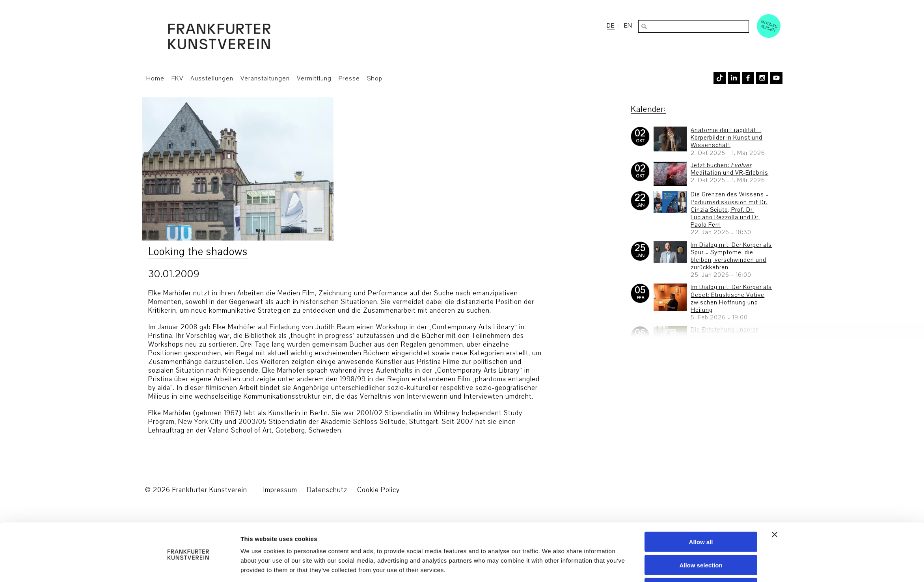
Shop (375, 78)
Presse (349, 78)
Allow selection (701, 536)
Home (155, 78)
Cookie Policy (378, 490)
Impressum (280, 490)
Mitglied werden (769, 26)
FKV (177, 78)
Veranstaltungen (265, 78)
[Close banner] (775, 506)
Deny (701, 559)
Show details (551, 566)
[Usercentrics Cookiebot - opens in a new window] (188, 567)
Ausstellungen (212, 78)
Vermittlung (314, 78)
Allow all (701, 513)
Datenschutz (327, 490)
